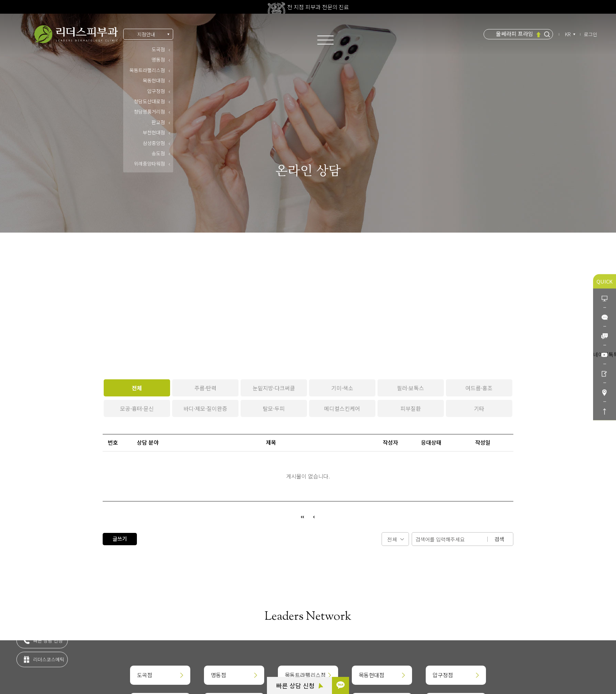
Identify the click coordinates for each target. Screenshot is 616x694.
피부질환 (411, 408)
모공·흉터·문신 (137, 408)
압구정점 (156, 91)
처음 (302, 517)
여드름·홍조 (479, 388)
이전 (314, 517)
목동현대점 (154, 80)
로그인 (591, 34)
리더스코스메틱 (44, 663)
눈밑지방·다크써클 (274, 388)
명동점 (158, 60)
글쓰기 (120, 539)
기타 (479, 408)
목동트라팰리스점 (147, 70)
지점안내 (146, 34)
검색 (499, 539)
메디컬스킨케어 (342, 408)
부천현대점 (154, 132)
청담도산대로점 (149, 101)
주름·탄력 (205, 388)
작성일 (483, 442)
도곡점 (158, 49)
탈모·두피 (274, 408)
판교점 (158, 122)
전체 (137, 388)
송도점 (158, 153)
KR (568, 34)
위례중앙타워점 (149, 163)
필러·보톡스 (410, 388)
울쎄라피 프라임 (515, 34)
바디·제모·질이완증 (205, 408)
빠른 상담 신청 (300, 685)
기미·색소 (342, 388)
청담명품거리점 (149, 112)
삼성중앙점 (154, 143)
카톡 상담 (38, 625)
